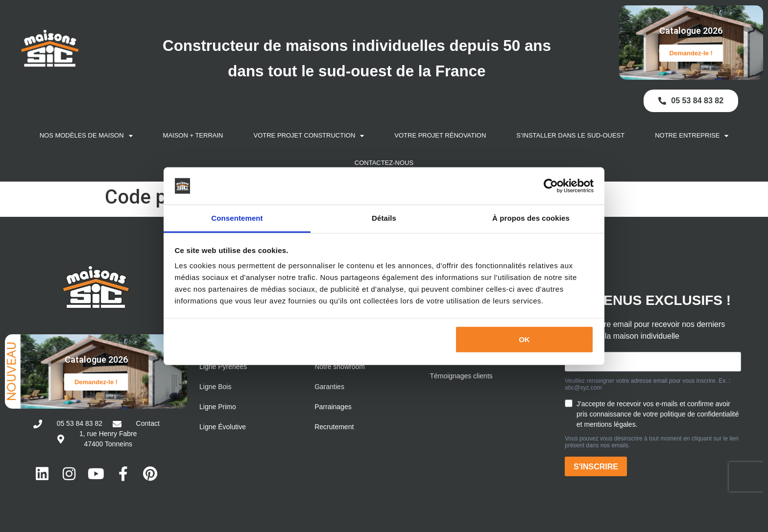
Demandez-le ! (691, 52)
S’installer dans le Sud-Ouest (570, 134)
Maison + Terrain (193, 134)
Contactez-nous (384, 161)
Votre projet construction (309, 134)
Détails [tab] (384, 218)
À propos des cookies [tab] (531, 218)
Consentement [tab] (237, 218)
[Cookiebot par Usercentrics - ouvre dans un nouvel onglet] (551, 186)
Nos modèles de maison (86, 134)
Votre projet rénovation (440, 134)
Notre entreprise (692, 134)
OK (524, 339)
